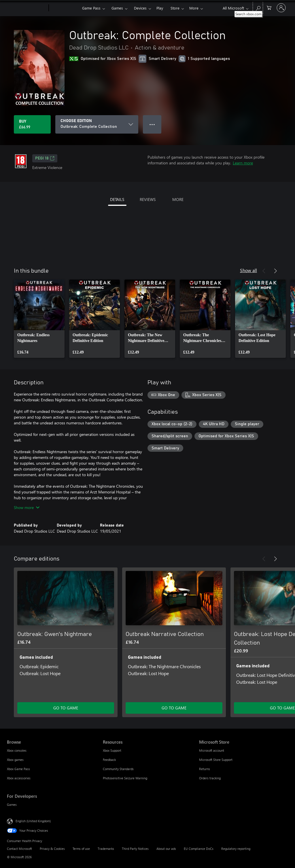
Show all (248, 270)
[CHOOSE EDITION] (97, 124)
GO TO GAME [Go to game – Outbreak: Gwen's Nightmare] (66, 708)
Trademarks (106, 849)
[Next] (275, 271)
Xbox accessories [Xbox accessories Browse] (19, 778)
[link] (39, 319)
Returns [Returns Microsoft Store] (205, 769)
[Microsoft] (27, 8)
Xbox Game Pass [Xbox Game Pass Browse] (18, 769)
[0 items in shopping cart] (269, 7)
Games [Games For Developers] (12, 805)
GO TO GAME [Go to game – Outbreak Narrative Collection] (174, 708)
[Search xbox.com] (258, 7)
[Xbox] (65, 8)
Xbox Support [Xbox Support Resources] (112, 750)
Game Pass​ (91, 8)
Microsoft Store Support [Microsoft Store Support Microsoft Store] (216, 760)
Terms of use (81, 849)
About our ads (166, 849)
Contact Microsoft (19, 849)
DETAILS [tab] (117, 199)
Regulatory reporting (236, 849)
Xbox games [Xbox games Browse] (15, 760)
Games (117, 8)
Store (175, 8)
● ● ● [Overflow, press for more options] (152, 124)
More (194, 8)
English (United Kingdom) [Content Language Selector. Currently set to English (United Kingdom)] (33, 821)
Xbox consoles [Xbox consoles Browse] (17, 750)
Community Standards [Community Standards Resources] (118, 769)
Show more (27, 507)
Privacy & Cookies (52, 849)
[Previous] (264, 271)
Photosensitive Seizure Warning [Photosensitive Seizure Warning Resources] (125, 778)
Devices (140, 8)
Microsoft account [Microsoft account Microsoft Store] (212, 750)
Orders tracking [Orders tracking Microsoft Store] (210, 778)
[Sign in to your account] (281, 8)
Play (160, 8)
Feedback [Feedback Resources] (109, 760)
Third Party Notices (135, 849)
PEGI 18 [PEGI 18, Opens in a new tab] (45, 158)
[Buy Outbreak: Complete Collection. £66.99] (32, 124)
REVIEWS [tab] (148, 199)
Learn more (243, 163)
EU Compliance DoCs (199, 849)
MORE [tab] (178, 199)
